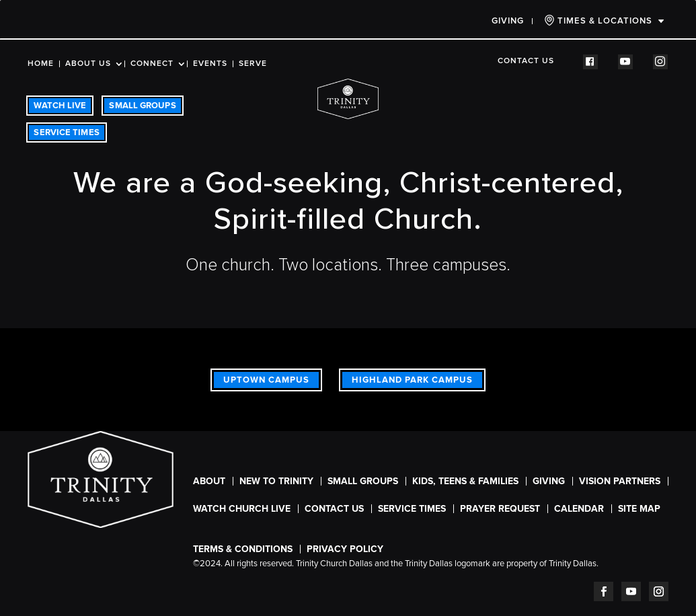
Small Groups (363, 481)
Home (41, 64)
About (209, 481)
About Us (88, 64)
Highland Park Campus (412, 380)
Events (210, 64)
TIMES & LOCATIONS (598, 21)
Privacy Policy (345, 549)
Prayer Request (500, 509)
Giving (508, 21)
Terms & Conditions (243, 549)
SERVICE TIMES (66, 132)
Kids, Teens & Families (465, 481)
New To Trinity (276, 481)
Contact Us (526, 61)
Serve (253, 64)
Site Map (639, 509)
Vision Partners (620, 481)
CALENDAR (579, 509)
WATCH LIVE (60, 106)
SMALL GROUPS (142, 106)
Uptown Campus (266, 380)
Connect (152, 64)
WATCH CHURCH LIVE (242, 509)
